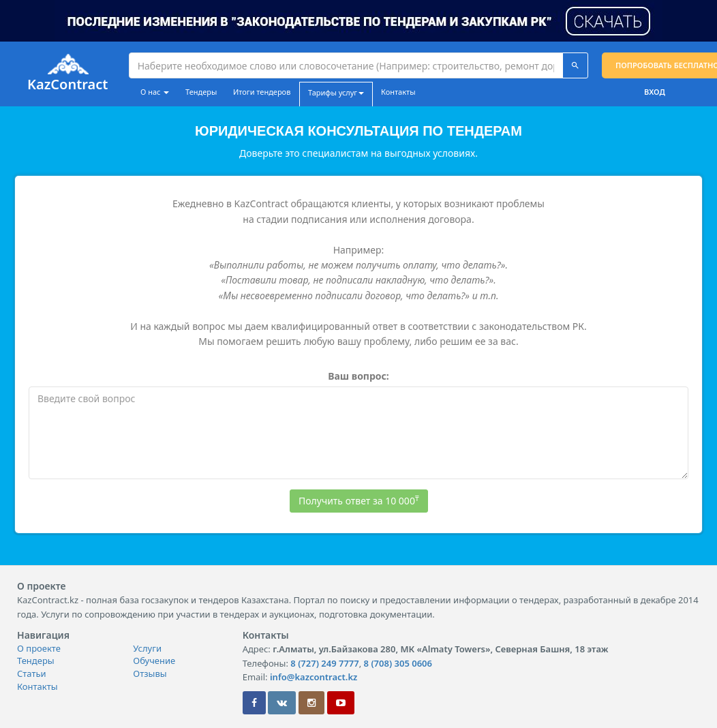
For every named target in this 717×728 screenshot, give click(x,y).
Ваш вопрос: (358, 376)
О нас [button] (155, 92)
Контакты (398, 92)
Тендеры (201, 92)
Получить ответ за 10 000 (359, 500)
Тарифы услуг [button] (336, 92)
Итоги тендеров (262, 92)
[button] (358, 19)
